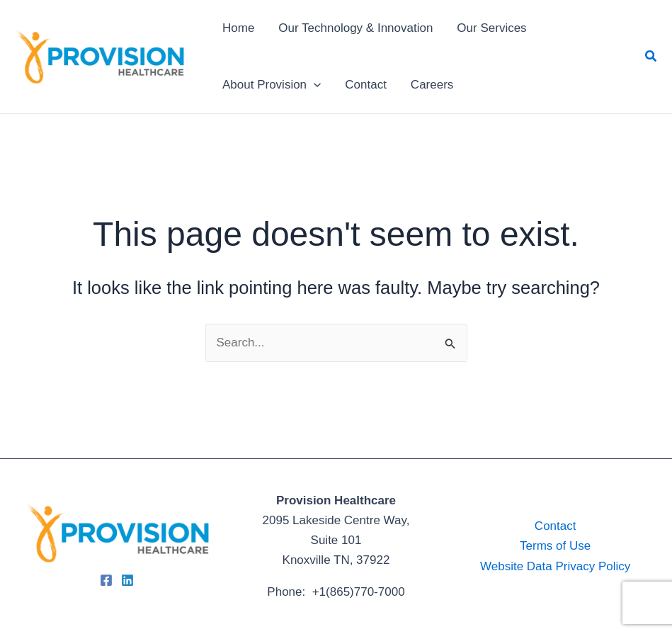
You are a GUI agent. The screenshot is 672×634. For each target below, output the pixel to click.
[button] (651, 57)
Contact (556, 526)
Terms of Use (555, 546)
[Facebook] (106, 580)
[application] (314, 85)
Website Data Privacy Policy (555, 566)
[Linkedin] (127, 580)
